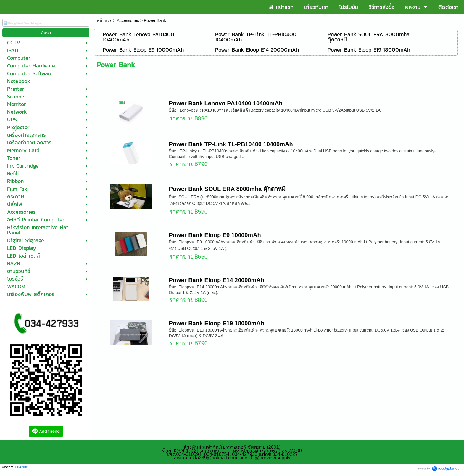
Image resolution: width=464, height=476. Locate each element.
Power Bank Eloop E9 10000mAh (215, 235)
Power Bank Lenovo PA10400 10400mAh (226, 103)
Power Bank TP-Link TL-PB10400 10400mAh (231, 144)
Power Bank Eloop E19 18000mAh (217, 323)
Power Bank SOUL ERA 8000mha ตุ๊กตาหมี (227, 189)
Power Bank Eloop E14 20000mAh (217, 280)
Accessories (128, 20)
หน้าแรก (104, 20)
